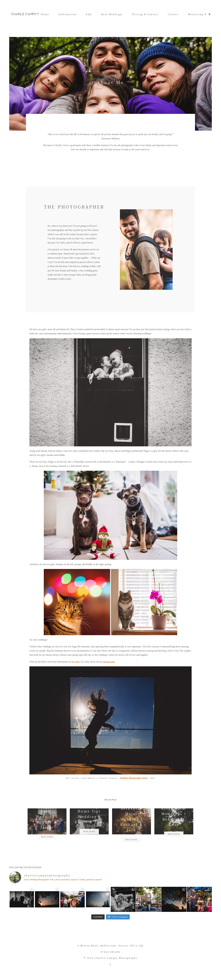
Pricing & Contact (145, 14)
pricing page (109, 672)
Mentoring (196, 14)
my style (76, 672)
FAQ (89, 14)
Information (68, 14)
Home (45, 14)
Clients (173, 14)
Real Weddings (112, 14)
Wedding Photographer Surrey (134, 788)
